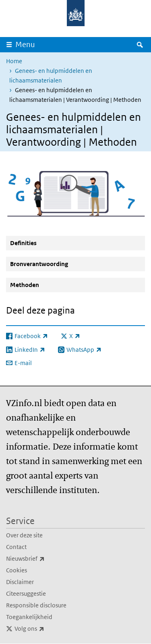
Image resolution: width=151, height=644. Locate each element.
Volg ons (47, 629)
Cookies (17, 570)
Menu (25, 44)
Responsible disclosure (36, 605)
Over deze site (24, 535)
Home (14, 61)
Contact (16, 547)
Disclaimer (20, 582)
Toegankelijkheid (29, 617)
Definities (23, 243)
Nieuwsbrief (43, 559)
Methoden (25, 285)
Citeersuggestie (26, 593)
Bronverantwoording (39, 264)
